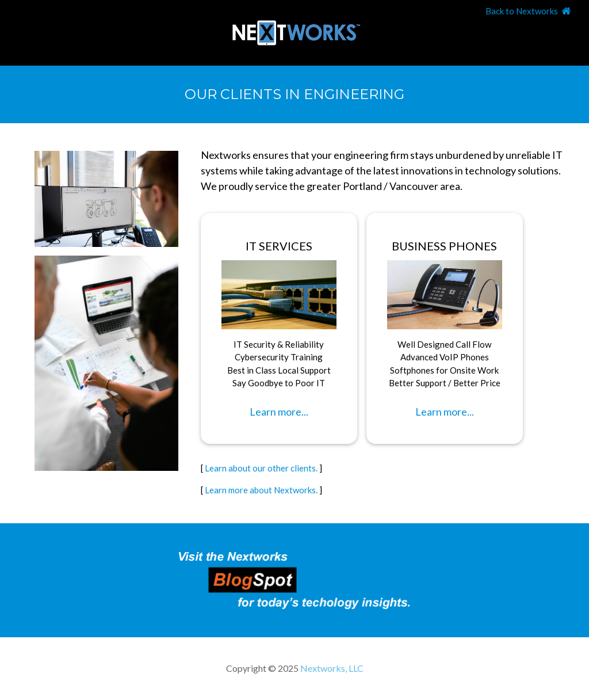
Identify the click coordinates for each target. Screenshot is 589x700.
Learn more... (279, 412)
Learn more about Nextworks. (261, 490)
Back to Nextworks (522, 11)
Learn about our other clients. (261, 468)
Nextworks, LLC (332, 668)
